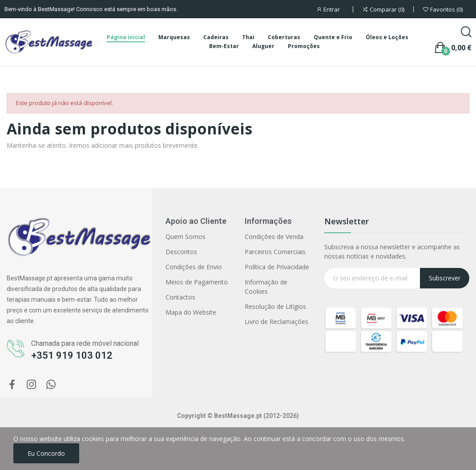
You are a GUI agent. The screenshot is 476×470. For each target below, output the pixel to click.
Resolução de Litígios (275, 306)
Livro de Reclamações (276, 322)
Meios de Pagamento (197, 282)
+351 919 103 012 (72, 355)
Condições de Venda (274, 237)
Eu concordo (46, 453)
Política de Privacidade (277, 267)
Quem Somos (186, 237)
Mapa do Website (191, 312)
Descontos (181, 252)
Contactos (180, 297)
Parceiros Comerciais (275, 252)
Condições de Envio (194, 267)
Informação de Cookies (266, 287)
